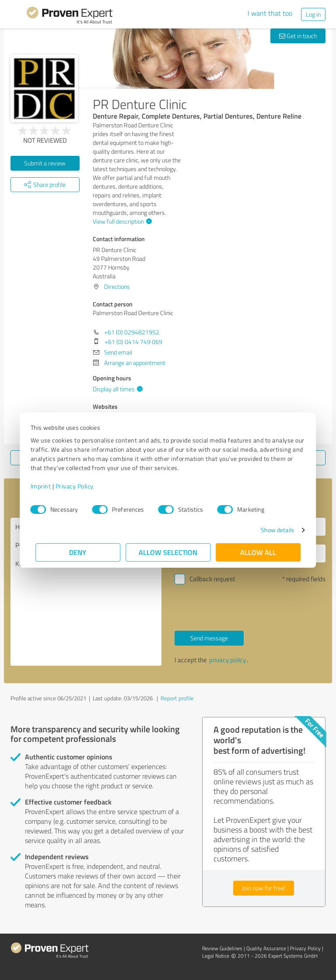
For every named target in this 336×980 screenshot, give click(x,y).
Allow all (258, 552)
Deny (78, 552)
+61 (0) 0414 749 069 (133, 342)
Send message (209, 638)
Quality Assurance (266, 948)
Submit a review (45, 163)
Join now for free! (264, 888)
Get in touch (298, 36)
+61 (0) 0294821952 (132, 332)
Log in (313, 14)
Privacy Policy (79, 486)
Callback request (212, 579)
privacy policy (227, 660)
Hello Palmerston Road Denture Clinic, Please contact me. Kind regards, (86, 592)
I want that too (270, 13)
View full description (121, 221)
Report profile (177, 698)
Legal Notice (216, 956)
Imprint (46, 486)
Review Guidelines (222, 948)
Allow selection (168, 552)
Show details (272, 530)
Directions (117, 286)
